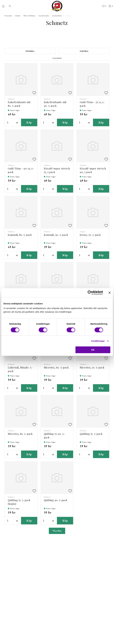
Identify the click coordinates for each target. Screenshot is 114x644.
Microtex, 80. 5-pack (20, 434)
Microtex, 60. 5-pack (56, 367)
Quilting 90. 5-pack (56, 500)
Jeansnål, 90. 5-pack (56, 235)
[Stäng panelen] (109, 293)
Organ (82, 232)
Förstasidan (8, 16)
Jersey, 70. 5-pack (90, 235)
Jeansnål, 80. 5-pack (20, 235)
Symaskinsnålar (44, 16)
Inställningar (98, 341)
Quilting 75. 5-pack (91, 434)
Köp (29, 122)
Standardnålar (57, 16)
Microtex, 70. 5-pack (92, 367)
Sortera (84, 51)
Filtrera (30, 51)
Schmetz (68, 16)
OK (93, 350)
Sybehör (18, 16)
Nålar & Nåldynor (30, 16)
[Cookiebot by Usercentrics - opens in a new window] (90, 293)
